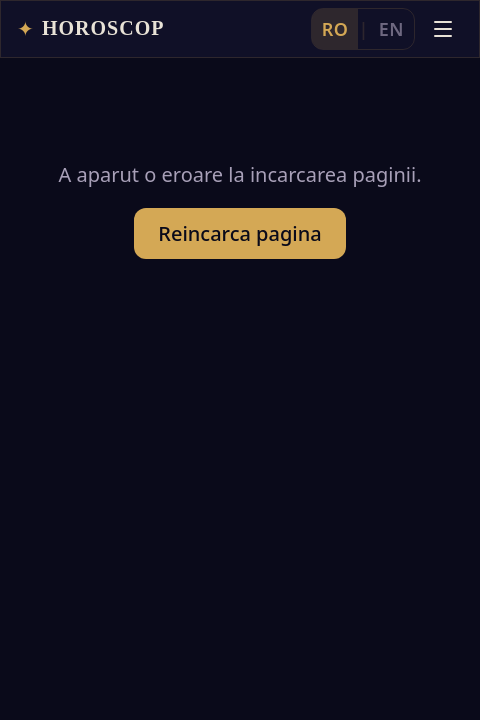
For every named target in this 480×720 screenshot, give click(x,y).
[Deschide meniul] (443, 29)
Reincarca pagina (239, 233)
